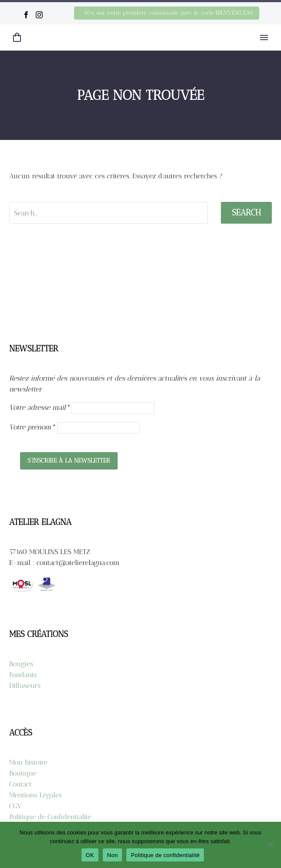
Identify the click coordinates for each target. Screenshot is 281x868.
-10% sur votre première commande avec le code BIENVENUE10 (167, 13)
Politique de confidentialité (165, 855)
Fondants (23, 675)
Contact (20, 784)
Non (113, 855)
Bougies (21, 664)
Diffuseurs (25, 686)
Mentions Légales (36, 795)
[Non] (270, 845)
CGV (15, 806)
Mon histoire (28, 762)
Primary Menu (264, 37)
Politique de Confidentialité (50, 817)
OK (90, 855)
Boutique (23, 773)
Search (246, 213)
